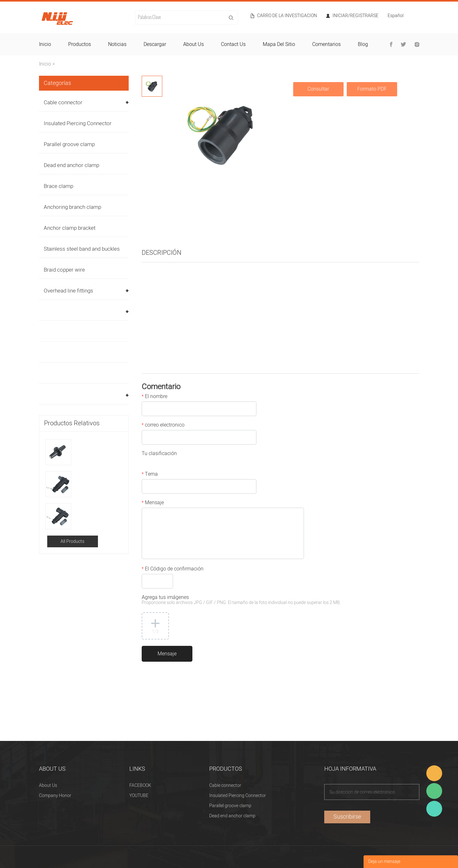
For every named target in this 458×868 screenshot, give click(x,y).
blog (363, 44)
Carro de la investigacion (287, 16)
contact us (233, 44)
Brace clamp (58, 186)
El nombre (155, 397)
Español (396, 16)
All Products (72, 541)
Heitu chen (434, 809)
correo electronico (163, 426)
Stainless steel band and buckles (82, 249)
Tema (150, 475)
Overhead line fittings (68, 291)
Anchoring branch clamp (72, 207)
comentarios (326, 44)
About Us (48, 785)
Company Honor (55, 796)
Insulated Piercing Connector (78, 123)
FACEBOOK (140, 785)
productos (80, 44)
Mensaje (153, 503)
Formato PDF (372, 89)
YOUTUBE (139, 796)
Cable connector (63, 103)
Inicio (45, 64)
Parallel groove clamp (69, 144)
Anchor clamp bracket (70, 228)
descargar (155, 44)
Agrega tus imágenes (241, 600)
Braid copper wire (64, 270)
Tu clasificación (159, 454)
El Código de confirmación (173, 569)
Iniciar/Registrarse (355, 16)
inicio (45, 44)
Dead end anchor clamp (71, 165)
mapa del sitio (279, 44)
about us (194, 44)
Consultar (318, 89)
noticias (117, 44)
